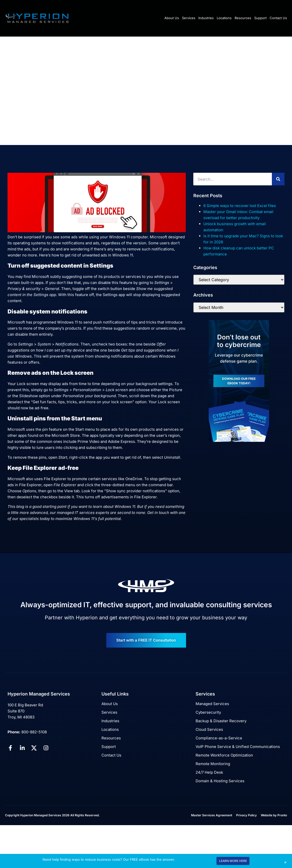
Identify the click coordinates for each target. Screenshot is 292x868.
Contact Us (278, 18)
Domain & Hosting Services (220, 781)
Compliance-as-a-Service (219, 738)
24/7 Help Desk (209, 772)
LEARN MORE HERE (233, 861)
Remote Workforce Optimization (224, 755)
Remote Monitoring (213, 764)
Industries (206, 18)
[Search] (278, 179)
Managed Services (212, 704)
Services (189, 18)
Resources (243, 18)
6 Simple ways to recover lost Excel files (240, 206)
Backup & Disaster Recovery (221, 721)
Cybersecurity (208, 712)
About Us (172, 18)
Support (260, 18)
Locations (224, 18)
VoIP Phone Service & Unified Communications (238, 747)
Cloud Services (209, 729)
